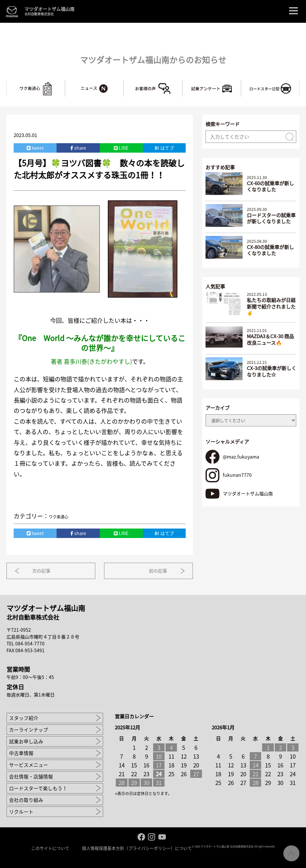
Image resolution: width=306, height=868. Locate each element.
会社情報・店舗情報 (31, 776)
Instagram (152, 837)
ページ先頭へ (291, 853)
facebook (141, 837)
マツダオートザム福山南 (49, 11)
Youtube (162, 837)
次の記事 (43, 570)
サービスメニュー (29, 765)
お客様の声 (182, 83)
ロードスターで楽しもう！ (38, 788)
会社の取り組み (26, 800)
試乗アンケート (241, 83)
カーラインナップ (29, 729)
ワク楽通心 (65, 83)
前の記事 (156, 570)
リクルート (21, 811)
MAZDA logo (12, 12)
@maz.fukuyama (241, 456)
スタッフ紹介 (24, 718)
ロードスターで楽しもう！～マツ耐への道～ (299, 83)
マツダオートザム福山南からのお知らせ (153, 59)
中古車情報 (21, 753)
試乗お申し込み (26, 741)
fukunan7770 (237, 474)
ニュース (123, 83)
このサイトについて (50, 848)
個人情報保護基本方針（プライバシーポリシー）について (137, 848)
